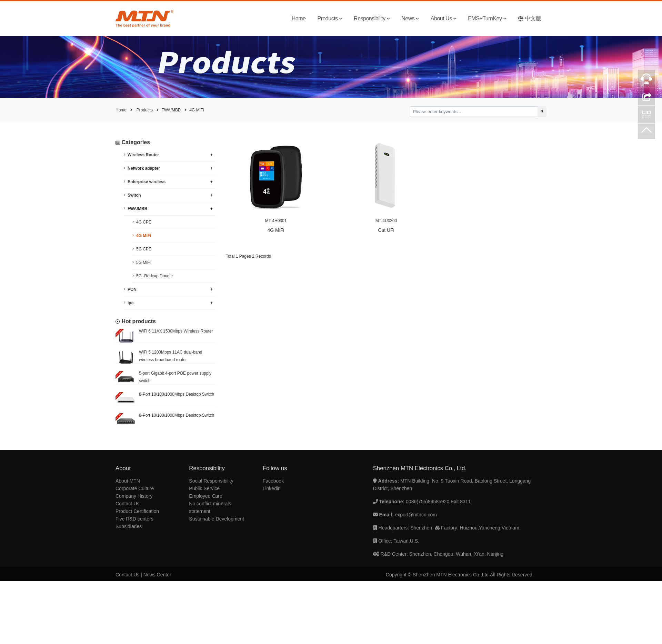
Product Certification (137, 511)
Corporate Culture (135, 488)
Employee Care (206, 496)
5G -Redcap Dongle (154, 276)
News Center (157, 575)
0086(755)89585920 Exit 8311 (438, 502)
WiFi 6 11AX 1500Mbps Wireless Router (176, 331)
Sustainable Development (217, 519)
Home (299, 18)
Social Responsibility (211, 481)
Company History (134, 496)
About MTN (128, 481)
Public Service (204, 488)
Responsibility (372, 18)
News (410, 18)
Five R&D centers (134, 519)
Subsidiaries (129, 526)
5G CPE (144, 249)
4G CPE (144, 222)
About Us (443, 18)
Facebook (273, 481)
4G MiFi (197, 110)
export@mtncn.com (416, 515)
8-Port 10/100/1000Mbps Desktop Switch (177, 394)
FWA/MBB (171, 110)
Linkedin (272, 488)
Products (330, 18)
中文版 (529, 18)
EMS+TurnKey (487, 18)
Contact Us (127, 504)
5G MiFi (143, 262)
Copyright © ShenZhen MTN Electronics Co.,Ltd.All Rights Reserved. (460, 575)
